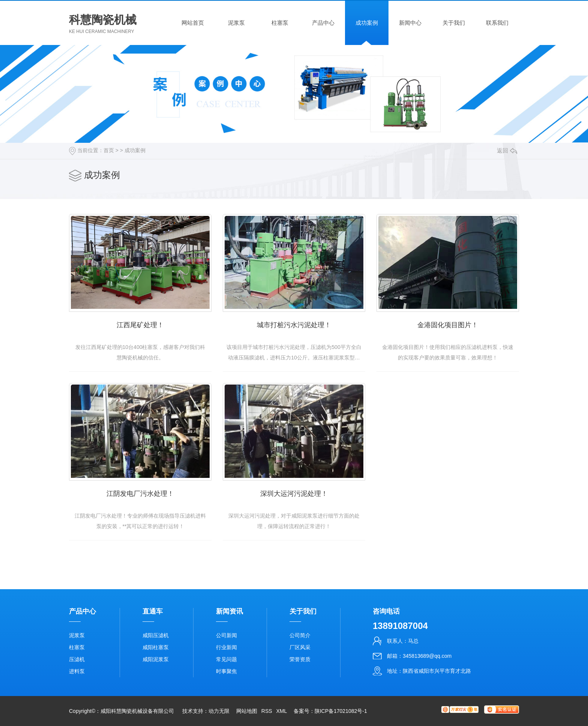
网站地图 (247, 711)
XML (281, 711)
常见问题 (226, 659)
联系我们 (497, 23)
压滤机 (77, 659)
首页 (109, 150)
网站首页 (193, 23)
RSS (267, 711)
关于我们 (454, 23)
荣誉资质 (300, 659)
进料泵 (77, 671)
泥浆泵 (236, 23)
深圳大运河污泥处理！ (294, 494)
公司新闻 (226, 635)
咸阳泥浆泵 (156, 659)
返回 (507, 150)
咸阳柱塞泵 (156, 647)
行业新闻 (226, 647)
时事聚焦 (226, 671)
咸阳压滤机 (156, 635)
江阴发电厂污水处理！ (140, 494)
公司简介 (300, 635)
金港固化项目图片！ (448, 325)
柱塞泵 (280, 23)
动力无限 (219, 711)
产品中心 (323, 23)
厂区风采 (300, 647)
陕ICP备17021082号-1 (341, 711)
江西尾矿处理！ (140, 325)
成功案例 (367, 23)
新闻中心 (410, 23)
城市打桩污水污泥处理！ (294, 325)
